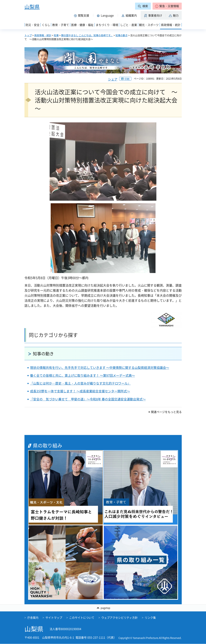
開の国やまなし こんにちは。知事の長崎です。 (87, 35)
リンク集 (150, 618)
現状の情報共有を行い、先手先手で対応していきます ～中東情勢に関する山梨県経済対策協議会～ (100, 368)
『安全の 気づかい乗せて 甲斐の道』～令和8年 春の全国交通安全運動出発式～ (88, 399)
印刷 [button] (127, 79)
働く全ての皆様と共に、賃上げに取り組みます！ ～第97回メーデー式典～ (82, 375)
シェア (113, 79)
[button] (167, 6)
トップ (28, 35)
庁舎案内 (33, 618)
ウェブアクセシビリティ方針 (120, 618)
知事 (56, 35)
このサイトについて (82, 618)
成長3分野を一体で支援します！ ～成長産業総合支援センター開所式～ (80, 391)
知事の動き (122, 35)
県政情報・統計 (43, 35)
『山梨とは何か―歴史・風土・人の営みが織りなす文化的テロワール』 (80, 383)
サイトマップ (54, 618)
